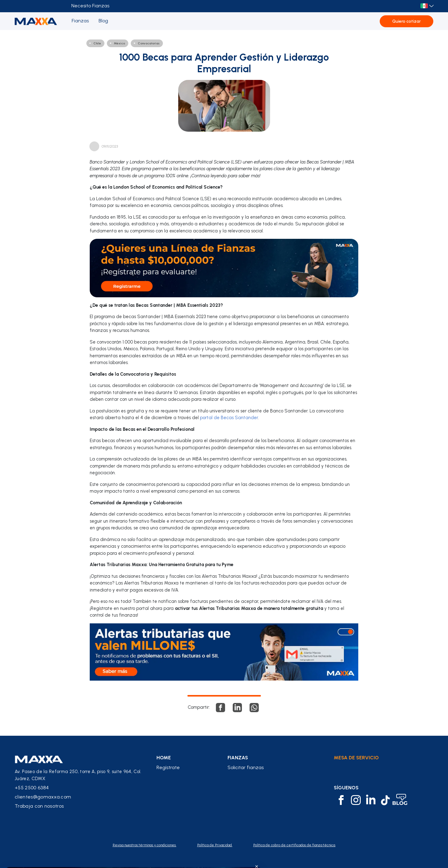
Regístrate (168, 768)
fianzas (238, 758)
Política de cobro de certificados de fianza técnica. (294, 845)
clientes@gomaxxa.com (43, 797)
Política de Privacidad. (215, 845)
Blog (103, 21)
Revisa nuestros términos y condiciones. (145, 845)
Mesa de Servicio (356, 758)
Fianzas (80, 21)
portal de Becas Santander (229, 418)
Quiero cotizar (407, 21)
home (164, 758)
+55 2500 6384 (32, 788)
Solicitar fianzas (246, 768)
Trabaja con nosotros (39, 806)
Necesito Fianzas (90, 6)
